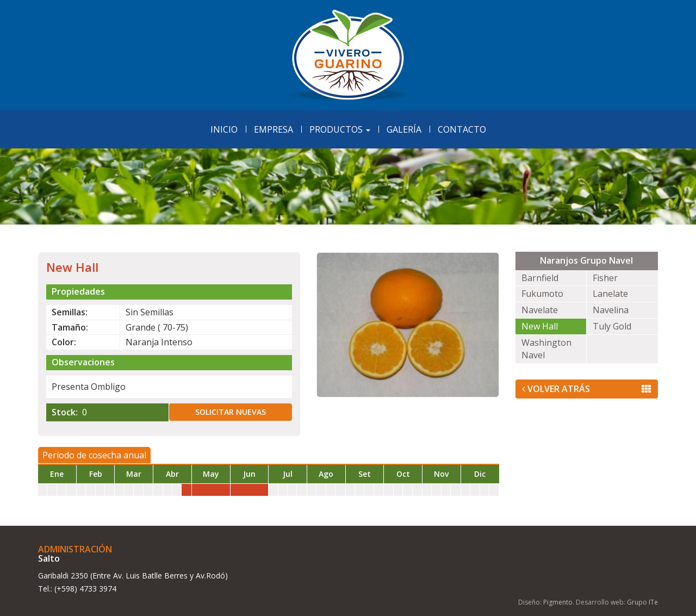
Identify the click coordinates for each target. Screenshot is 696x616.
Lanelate (610, 294)
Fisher (605, 278)
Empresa (274, 129)
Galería (404, 129)
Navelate (540, 310)
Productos (340, 129)
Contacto (462, 129)
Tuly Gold (612, 326)
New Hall (540, 326)
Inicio (224, 129)
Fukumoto (542, 294)
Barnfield (540, 278)
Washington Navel (546, 349)
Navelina (611, 310)
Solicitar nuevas (231, 412)
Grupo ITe (642, 602)
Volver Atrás (587, 389)
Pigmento (558, 602)
